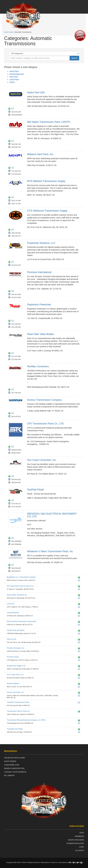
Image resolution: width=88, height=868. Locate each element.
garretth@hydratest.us (13, 109)
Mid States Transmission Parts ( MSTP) (49, 122)
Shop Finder (10, 761)
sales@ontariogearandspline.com (79, 634)
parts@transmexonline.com (79, 703)
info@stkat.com (13, 447)
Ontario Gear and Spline (16, 630)
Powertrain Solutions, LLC (41, 243)
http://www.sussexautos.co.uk (79, 693)
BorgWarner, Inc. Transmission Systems (21, 577)
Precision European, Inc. (16, 648)
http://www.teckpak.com (10, 501)
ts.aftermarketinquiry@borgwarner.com (79, 581)
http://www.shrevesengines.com (79, 684)
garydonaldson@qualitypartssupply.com (79, 669)
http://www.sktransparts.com (79, 675)
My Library (9, 775)
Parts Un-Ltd (11, 639)
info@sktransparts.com (79, 678)
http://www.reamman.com (10, 353)
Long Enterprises (13, 613)
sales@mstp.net (13, 141)
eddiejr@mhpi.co (13, 168)
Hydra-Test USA (36, 92)
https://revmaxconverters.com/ (10, 390)
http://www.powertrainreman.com (10, 262)
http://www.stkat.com (10, 447)
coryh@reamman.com (13, 353)
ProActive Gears (13, 657)
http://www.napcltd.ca (79, 622)
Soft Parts (14, 77)
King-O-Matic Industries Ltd (17, 595)
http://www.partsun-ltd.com (79, 640)
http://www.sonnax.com (10, 414)
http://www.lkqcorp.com (79, 604)
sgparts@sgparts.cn (13, 538)
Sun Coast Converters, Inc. (42, 460)
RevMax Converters (38, 366)
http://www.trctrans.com (79, 721)
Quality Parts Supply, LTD (16, 666)
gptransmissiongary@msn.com (79, 590)
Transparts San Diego (15, 729)
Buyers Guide (9, 32)
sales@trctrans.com (79, 724)
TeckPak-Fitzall (35, 490)
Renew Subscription (14, 768)
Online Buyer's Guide (15, 758)
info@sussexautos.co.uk (79, 696)
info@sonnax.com (13, 414)
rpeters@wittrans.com (13, 565)
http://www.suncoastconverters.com (10, 477)
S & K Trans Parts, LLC (15, 675)
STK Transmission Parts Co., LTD (45, 424)
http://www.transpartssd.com (79, 730)
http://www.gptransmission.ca (79, 587)
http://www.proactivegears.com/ (79, 658)
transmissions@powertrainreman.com (13, 262)
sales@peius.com (79, 652)
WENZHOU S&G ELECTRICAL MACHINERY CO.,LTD (52, 515)
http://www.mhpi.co (10, 168)
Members (79, 836)
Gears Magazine (76, 840)
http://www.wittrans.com (10, 565)
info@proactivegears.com (79, 661)
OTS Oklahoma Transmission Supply (47, 211)
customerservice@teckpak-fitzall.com (13, 501)
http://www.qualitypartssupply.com (79, 666)
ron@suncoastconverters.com (13, 477)
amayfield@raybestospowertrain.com (13, 321)
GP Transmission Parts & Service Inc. (20, 586)
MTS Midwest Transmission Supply (46, 181)
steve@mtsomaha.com (13, 198)
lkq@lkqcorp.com (79, 607)
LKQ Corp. (11, 604)
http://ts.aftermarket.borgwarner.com (79, 578)
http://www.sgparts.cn (10, 538)
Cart (82, 847)
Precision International (39, 272)
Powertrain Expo (75, 843)
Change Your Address (15, 772)
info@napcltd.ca (79, 625)
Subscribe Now (12, 765)
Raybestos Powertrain (39, 305)
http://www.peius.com (79, 649)
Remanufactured (17, 74)
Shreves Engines (13, 683)
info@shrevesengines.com (79, 687)
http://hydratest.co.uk (10, 109)
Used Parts (14, 80)
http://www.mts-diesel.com (10, 198)
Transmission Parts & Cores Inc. (19, 711)
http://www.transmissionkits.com (10, 292)
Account (80, 850)
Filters (12, 82)
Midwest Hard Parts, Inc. (40, 154)
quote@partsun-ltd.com (79, 643)
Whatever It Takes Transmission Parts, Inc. (50, 551)
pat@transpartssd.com (79, 733)
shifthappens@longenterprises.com (79, 616)
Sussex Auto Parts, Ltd (15, 692)
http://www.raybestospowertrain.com (10, 321)
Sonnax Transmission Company (44, 400)
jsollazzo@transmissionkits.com (13, 292)
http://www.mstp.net (10, 141)
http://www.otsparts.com (10, 230)
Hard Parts (14, 71)
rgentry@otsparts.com (13, 230)
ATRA (82, 833)
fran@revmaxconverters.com (13, 390)
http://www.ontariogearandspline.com (79, 631)
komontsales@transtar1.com (79, 599)
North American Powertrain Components (21, 621)
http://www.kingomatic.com (79, 596)
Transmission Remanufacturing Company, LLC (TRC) (26, 720)
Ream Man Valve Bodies (41, 334)
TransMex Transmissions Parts (18, 702)
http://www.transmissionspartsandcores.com (79, 712)
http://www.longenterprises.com (79, 613)
